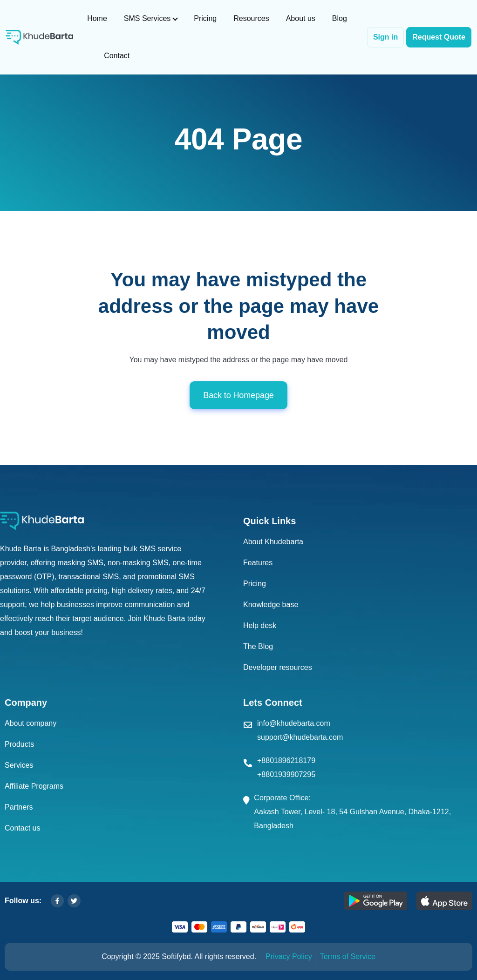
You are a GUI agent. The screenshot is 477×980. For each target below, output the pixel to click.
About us (301, 18)
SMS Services (147, 18)
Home (97, 18)
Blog (340, 18)
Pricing (205, 18)
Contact (117, 56)
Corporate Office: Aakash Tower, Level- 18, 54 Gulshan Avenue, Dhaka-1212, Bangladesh (352, 812)
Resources (251, 18)
